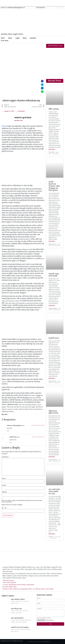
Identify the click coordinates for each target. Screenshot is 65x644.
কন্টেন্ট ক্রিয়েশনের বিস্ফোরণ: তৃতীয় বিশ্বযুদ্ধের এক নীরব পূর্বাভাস (54, 186)
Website (4, 492)
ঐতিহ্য (3, 38)
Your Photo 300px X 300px (44, 618)
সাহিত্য (10, 38)
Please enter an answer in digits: (12, 505)
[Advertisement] (32, 61)
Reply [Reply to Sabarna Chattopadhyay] (8, 431)
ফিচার (25, 38)
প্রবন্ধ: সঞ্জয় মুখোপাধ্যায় (17, 618)
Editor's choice (8, 596)
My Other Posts (19, 120)
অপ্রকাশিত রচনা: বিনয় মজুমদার (20, 627)
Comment (5, 457)
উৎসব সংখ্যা (5, 41)
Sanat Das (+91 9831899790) (43, 642)
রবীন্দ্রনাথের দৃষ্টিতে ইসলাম (53, 412)
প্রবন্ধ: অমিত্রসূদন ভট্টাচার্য (18, 599)
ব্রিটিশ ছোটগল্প (54, 109)
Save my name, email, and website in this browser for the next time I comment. (22, 501)
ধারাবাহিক (33, 38)
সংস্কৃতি (17, 38)
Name (4, 479)
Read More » (52, 149)
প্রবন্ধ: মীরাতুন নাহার (16, 609)
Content (39, 609)
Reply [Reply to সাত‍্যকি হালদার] (11, 442)
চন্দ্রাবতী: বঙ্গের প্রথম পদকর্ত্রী (54, 275)
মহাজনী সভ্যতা (54, 338)
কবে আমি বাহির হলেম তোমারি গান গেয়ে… (54, 492)
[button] (41, 8)
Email (4, 485)
